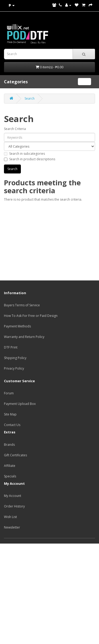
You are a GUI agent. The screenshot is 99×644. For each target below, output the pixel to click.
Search (30, 98)
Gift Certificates (15, 455)
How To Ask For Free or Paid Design (31, 316)
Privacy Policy (14, 368)
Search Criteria (15, 129)
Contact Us (12, 425)
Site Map (10, 414)
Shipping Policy (15, 358)
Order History (14, 506)
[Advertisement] (49, 593)
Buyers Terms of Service (22, 305)
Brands (9, 445)
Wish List (10, 517)
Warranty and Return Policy (24, 337)
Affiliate (10, 466)
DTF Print (11, 347)
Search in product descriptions (30, 159)
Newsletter (12, 527)
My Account (13, 496)
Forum (9, 393)
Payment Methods (17, 326)
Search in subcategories (24, 154)
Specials (10, 476)
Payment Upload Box (20, 404)
